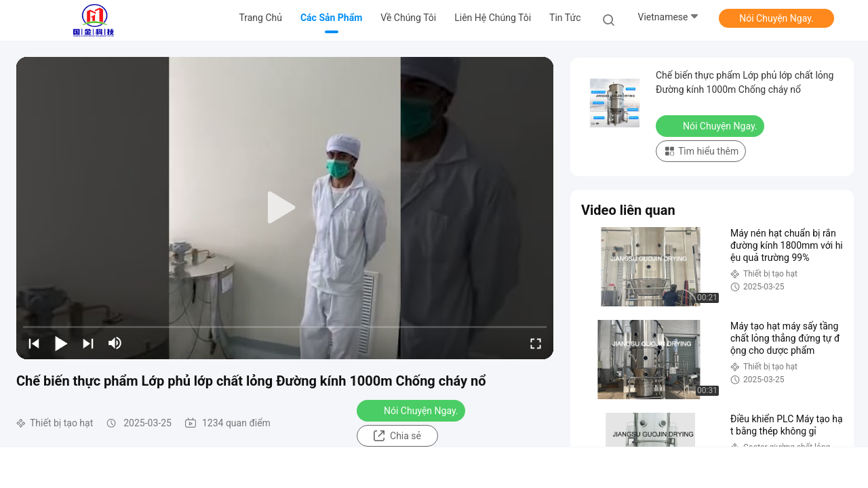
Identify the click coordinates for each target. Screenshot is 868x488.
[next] (88, 343)
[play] (285, 208)
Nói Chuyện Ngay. (776, 18)
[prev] (34, 343)
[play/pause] (61, 343)
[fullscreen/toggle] (536, 343)
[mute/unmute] (115, 343)
